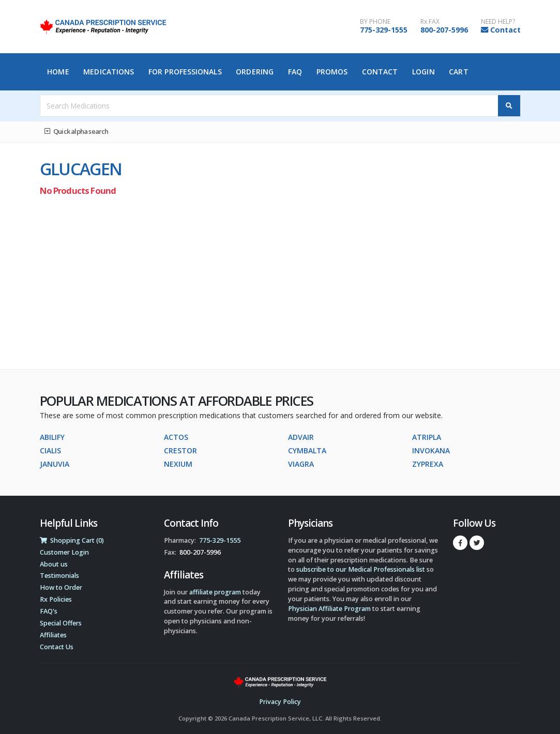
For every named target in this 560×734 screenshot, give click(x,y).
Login (423, 72)
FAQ (295, 72)
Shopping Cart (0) (72, 540)
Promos (332, 72)
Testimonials (59, 576)
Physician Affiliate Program (329, 609)
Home (58, 72)
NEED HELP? (498, 22)
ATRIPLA (427, 437)
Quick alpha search (77, 131)
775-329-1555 (384, 30)
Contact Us (57, 647)
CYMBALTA (307, 450)
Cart (458, 72)
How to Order (61, 587)
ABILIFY (52, 437)
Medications (109, 72)
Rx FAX (430, 22)
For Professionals (185, 72)
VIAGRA (301, 464)
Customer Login (64, 552)
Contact (505, 30)
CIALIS (50, 450)
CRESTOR (180, 450)
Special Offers (61, 623)
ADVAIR (301, 437)
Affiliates (53, 635)
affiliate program (215, 592)
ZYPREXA (428, 464)
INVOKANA (431, 450)
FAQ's (49, 611)
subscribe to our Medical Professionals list (361, 569)
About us (54, 564)
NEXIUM (178, 464)
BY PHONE (375, 22)
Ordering (255, 72)
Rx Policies (56, 599)
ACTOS (176, 437)
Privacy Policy (280, 702)
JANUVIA (55, 464)
